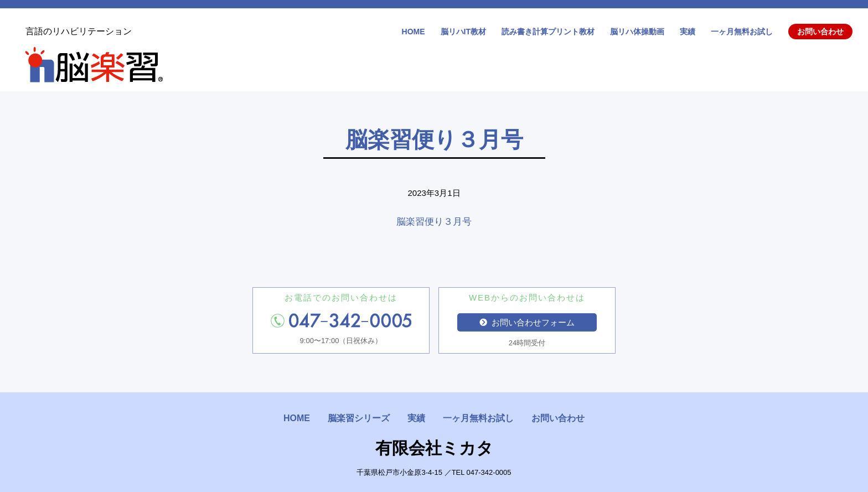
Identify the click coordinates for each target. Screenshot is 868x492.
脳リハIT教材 (463, 32)
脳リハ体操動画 (637, 32)
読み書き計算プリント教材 (548, 32)
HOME (414, 32)
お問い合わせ (820, 32)
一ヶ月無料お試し (742, 32)
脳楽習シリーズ (359, 418)
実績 (688, 32)
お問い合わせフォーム (527, 322)
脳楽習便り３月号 (434, 222)
